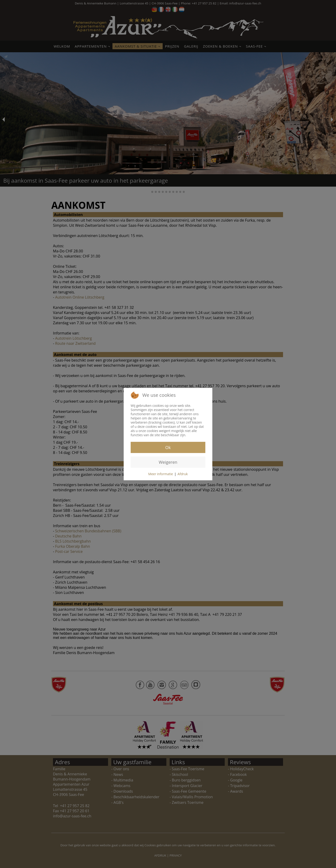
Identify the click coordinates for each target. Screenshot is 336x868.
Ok (168, 447)
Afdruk (183, 474)
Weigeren (168, 462)
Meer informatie (161, 474)
